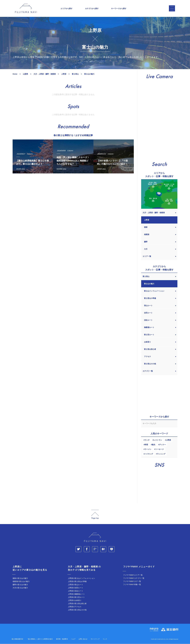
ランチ (147, 440)
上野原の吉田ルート (75, 588)
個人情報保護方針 (17, 639)
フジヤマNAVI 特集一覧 (132, 585)
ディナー (162, 445)
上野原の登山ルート (75, 585)
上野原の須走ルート (75, 591)
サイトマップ (95, 639)
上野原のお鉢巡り (75, 600)
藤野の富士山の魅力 (20, 585)
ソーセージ (159, 449)
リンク (105, 639)
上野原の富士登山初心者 (77, 604)
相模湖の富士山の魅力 (21, 582)
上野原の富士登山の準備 (77, 582)
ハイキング (149, 454)
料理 (146, 445)
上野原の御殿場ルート (76, 594)
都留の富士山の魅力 (20, 578)
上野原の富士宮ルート (76, 597)
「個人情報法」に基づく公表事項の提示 (40, 639)
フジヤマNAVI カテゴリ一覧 (134, 578)
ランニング (161, 454)
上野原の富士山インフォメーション (81, 578)
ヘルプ (73, 639)
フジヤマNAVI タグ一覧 (132, 581)
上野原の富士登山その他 (77, 610)
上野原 (168, 440)
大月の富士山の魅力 (20, 588)
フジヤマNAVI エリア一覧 (133, 575)
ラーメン (148, 449)
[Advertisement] (73, 198)
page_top (95, 515)
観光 (154, 445)
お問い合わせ (83, 639)
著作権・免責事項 (62, 639)
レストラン (158, 440)
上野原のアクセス (75, 607)
